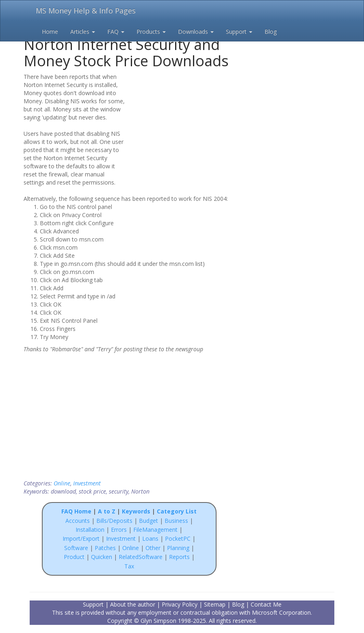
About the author (133, 604)
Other (153, 548)
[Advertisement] (183, 125)
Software (76, 548)
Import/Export (81, 538)
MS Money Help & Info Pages (86, 11)
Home (50, 32)
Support (239, 32)
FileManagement (155, 530)
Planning (178, 548)
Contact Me (266, 604)
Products (151, 32)
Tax (129, 566)
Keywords (136, 511)
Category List (177, 511)
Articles (83, 32)
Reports (179, 557)
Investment (87, 483)
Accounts (78, 521)
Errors (120, 530)
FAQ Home (76, 511)
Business (177, 521)
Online (62, 483)
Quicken (102, 557)
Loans (150, 538)
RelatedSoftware (141, 557)
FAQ (116, 32)
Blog (271, 32)
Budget (148, 521)
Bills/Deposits (114, 521)
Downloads (196, 32)
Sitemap (215, 604)
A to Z (107, 511)
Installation (91, 530)
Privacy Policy (180, 604)
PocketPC (178, 538)
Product (74, 557)
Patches (105, 548)
